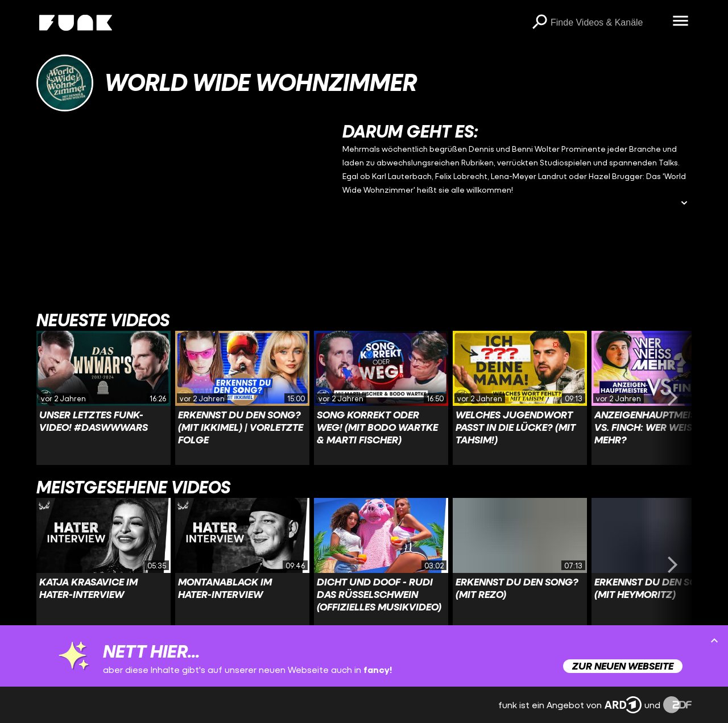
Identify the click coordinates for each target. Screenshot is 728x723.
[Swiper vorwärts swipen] (672, 398)
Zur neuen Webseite (623, 666)
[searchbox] (607, 23)
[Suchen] (539, 23)
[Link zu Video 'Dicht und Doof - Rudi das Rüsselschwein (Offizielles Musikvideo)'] (381, 565)
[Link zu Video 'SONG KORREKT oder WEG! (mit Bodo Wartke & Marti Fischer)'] (381, 398)
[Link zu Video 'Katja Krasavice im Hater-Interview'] (104, 565)
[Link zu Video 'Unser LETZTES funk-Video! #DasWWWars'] (104, 398)
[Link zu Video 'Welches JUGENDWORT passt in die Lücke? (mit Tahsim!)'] (520, 398)
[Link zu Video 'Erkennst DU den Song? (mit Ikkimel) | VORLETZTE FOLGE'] (242, 398)
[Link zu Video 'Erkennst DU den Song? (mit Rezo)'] (520, 565)
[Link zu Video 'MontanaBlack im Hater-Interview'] (242, 565)
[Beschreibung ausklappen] (684, 204)
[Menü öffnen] (680, 22)
